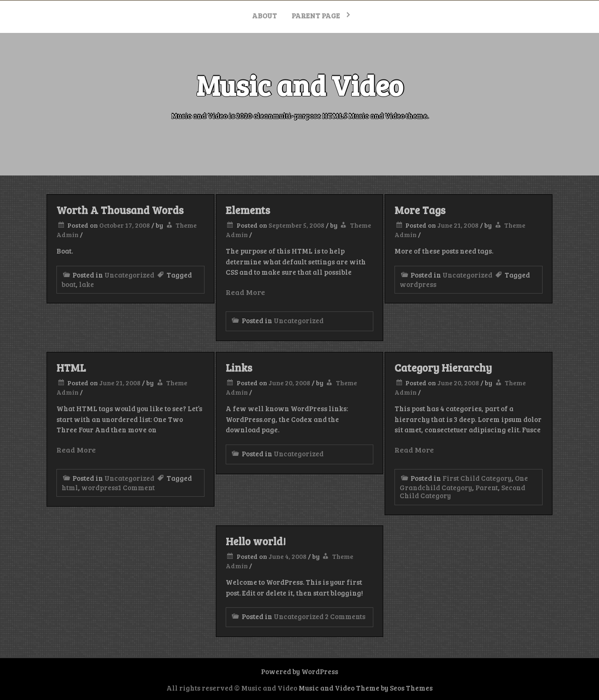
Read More (245, 292)
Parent (487, 487)
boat (69, 284)
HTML (71, 367)
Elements (248, 210)
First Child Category (477, 478)
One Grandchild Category (464, 483)
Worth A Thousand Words (120, 210)
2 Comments (345, 616)
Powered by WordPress (299, 671)
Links (239, 367)
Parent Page (316, 16)
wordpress (418, 284)
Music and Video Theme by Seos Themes (366, 688)
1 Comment (136, 487)
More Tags (420, 210)
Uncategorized (129, 275)
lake (87, 284)
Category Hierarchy (443, 367)
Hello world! (256, 541)
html (70, 487)
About (264, 16)
